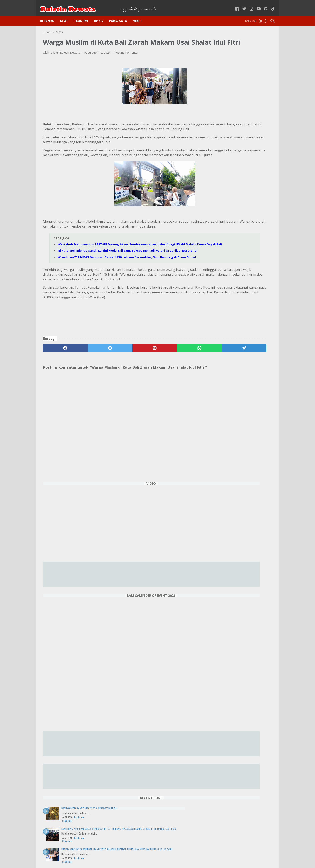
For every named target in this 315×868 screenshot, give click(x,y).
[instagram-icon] (249, 5)
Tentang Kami (209, 853)
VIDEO (140, 15)
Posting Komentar (126, 59)
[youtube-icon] (256, 5)
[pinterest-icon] (263, 5)
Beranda (50, 15)
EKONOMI (84, 15)
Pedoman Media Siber (181, 853)
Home (101, 853)
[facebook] (58, 392)
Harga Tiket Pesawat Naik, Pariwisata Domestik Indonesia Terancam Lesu (240, 529)
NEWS (67, 15)
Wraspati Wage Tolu (242, 792)
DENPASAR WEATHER (242, 817)
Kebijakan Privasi (120, 853)
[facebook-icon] (235, 5)
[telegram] (181, 392)
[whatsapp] (150, 392)
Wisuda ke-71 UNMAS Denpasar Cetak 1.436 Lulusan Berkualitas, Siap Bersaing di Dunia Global (241, 431)
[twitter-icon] (242, 5)
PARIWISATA (121, 15)
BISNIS (101, 15)
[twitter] (89, 392)
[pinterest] (120, 392)
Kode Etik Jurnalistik (149, 853)
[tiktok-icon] (270, 5)
